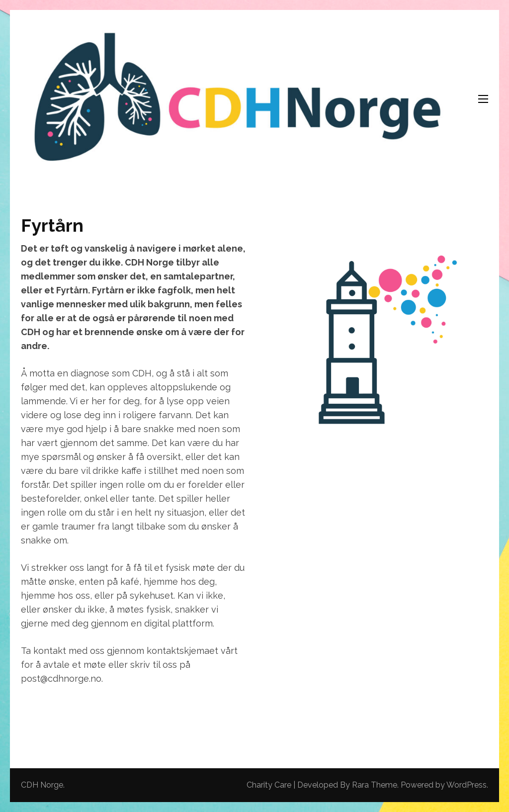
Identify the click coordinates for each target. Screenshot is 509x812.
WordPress (467, 785)
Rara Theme (375, 785)
